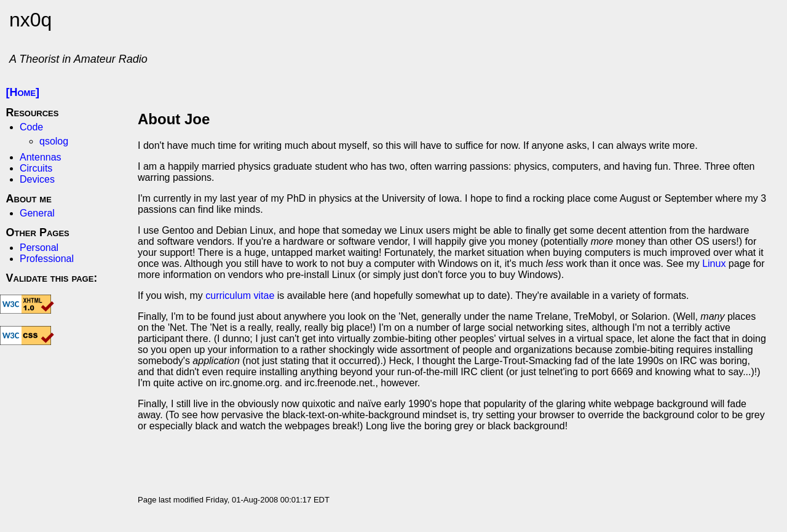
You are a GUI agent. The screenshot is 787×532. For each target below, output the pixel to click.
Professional (47, 259)
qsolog (54, 141)
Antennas (41, 157)
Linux (714, 264)
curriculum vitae (240, 296)
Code (31, 127)
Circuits (36, 168)
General (37, 213)
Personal (39, 248)
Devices (37, 179)
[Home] (23, 92)
